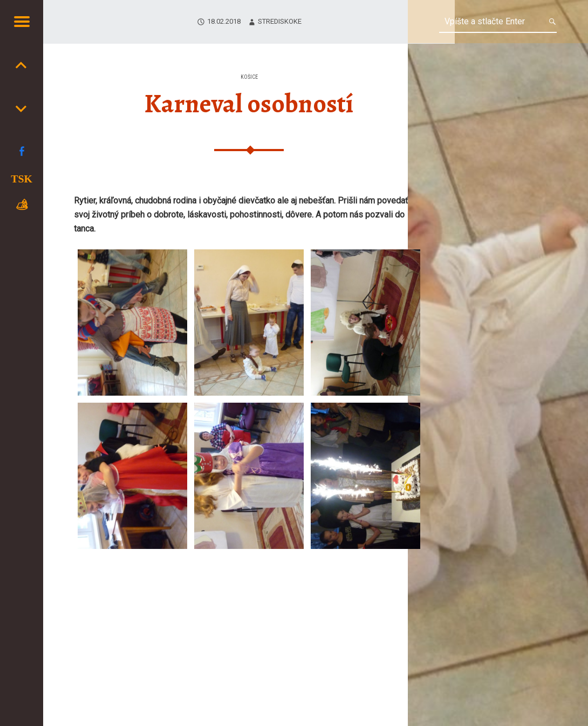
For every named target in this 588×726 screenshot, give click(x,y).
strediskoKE (280, 21)
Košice (249, 77)
